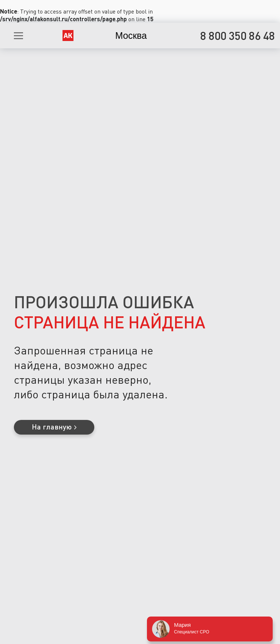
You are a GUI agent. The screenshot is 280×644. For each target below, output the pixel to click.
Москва (131, 36)
